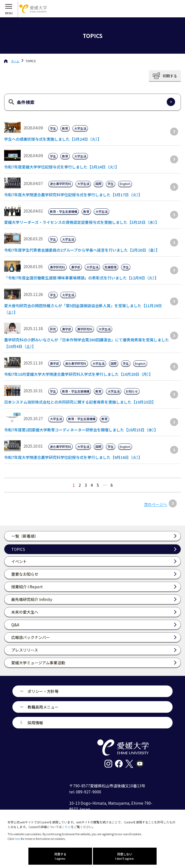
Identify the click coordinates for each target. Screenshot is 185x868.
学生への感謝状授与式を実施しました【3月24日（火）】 (53, 139)
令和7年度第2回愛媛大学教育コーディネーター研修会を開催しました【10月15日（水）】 (81, 430)
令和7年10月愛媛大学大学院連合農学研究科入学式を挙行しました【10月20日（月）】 (78, 374)
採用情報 (35, 723)
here (18, 839)
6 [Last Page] (112, 485)
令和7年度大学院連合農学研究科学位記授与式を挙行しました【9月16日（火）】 (73, 457)
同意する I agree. (60, 856)
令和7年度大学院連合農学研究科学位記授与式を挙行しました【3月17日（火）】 (73, 195)
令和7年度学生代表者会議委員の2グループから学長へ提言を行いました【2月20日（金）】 (82, 250)
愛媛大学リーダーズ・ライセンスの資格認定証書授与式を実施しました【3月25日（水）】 (82, 222)
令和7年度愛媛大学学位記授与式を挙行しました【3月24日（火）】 (62, 167)
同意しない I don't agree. (125, 856)
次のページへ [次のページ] (155, 504)
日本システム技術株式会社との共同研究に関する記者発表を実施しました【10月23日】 (80, 402)
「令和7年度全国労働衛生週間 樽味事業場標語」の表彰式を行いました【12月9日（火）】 (81, 278)
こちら (66, 827)
